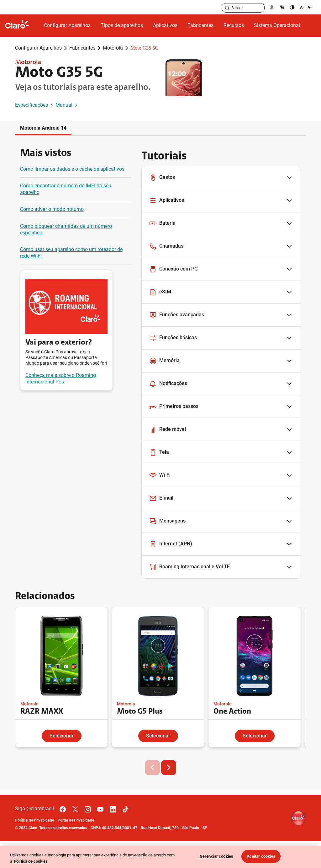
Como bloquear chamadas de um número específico (66, 229)
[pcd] (272, 7)
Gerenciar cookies (216, 856)
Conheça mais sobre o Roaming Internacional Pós (61, 378)
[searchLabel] (243, 8)
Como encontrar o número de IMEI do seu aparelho (66, 189)
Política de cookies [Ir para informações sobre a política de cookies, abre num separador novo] (31, 861)
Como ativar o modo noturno (52, 209)
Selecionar (62, 736)
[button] (221, 178)
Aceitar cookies (261, 856)
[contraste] (292, 7)
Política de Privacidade (34, 820)
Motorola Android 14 (43, 128)
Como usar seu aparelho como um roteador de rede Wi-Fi (71, 253)
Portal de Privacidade (76, 820)
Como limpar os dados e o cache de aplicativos (72, 169)
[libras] (282, 7)
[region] (160, 857)
